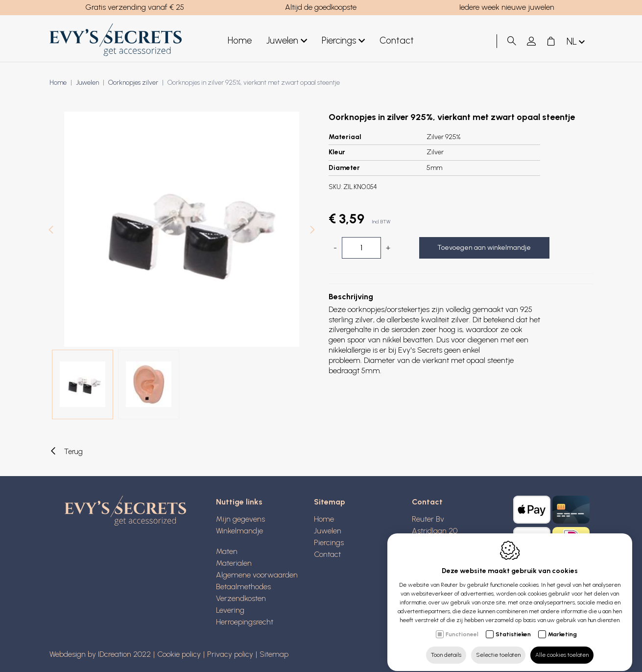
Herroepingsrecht (245, 622)
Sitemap (330, 502)
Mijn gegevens (240, 519)
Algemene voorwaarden (257, 575)
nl (577, 42)
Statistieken (513, 625)
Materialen (234, 563)
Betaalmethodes (243, 587)
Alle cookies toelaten (562, 646)
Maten (227, 551)
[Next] (312, 231)
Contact (397, 40)
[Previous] (51, 231)
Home (240, 40)
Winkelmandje (239, 531)
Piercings (343, 41)
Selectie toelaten (498, 646)
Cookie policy (179, 654)
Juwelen (287, 41)
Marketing (562, 625)
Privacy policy (230, 654)
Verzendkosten (241, 598)
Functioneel (462, 625)
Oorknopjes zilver (133, 83)
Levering (230, 610)
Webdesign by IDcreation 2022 (100, 654)
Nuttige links (239, 502)
